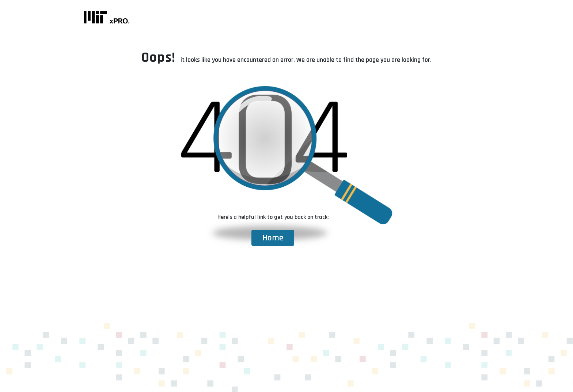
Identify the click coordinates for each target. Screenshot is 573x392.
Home (273, 238)
